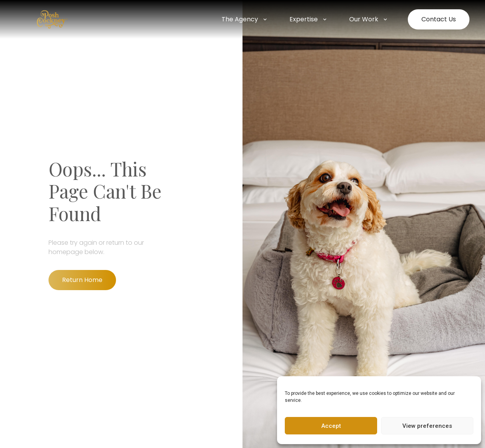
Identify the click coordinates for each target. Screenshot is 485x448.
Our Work (369, 19)
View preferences (427, 426)
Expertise (309, 19)
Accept (331, 426)
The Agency (245, 19)
